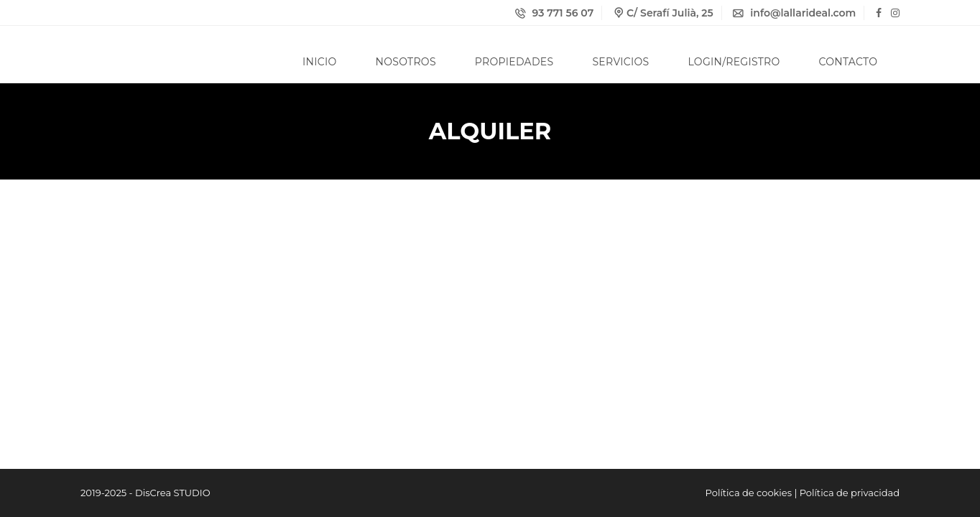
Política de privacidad (850, 493)
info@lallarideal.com (794, 13)
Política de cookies (749, 493)
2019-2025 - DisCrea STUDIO (145, 493)
